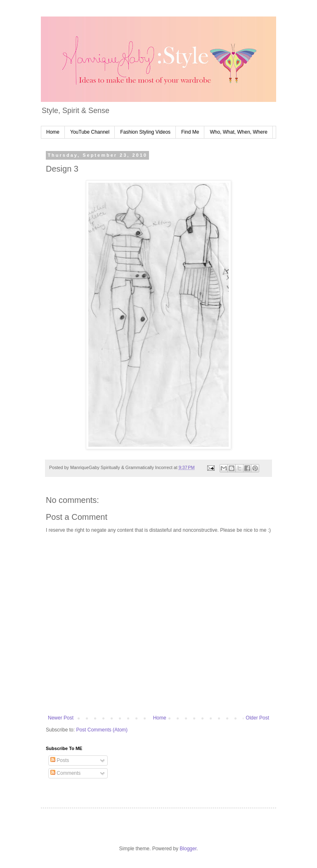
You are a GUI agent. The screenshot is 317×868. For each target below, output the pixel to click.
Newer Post (61, 718)
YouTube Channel (90, 132)
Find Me (190, 132)
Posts (60, 760)
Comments (65, 773)
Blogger (188, 849)
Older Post (257, 718)
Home (53, 132)
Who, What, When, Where (238, 132)
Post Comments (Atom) (102, 730)
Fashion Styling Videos (145, 132)
